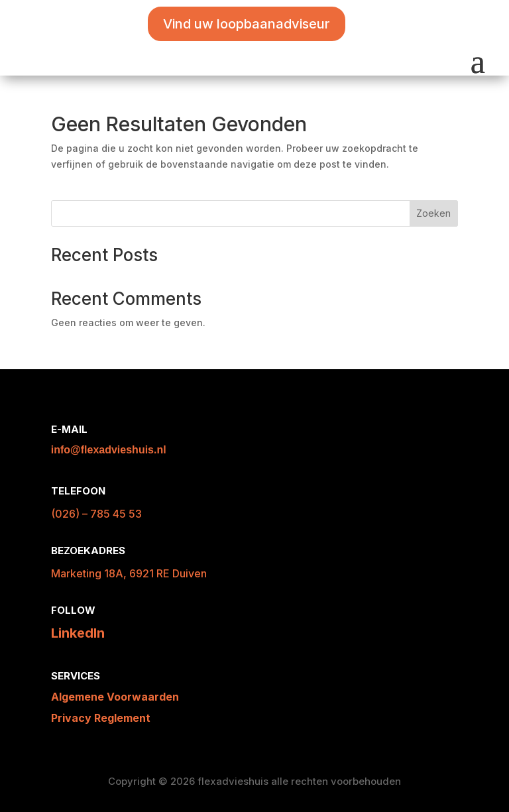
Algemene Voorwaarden (115, 697)
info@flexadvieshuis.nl (109, 450)
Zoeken (433, 213)
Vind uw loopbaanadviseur (247, 24)
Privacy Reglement (101, 718)
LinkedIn (78, 633)
